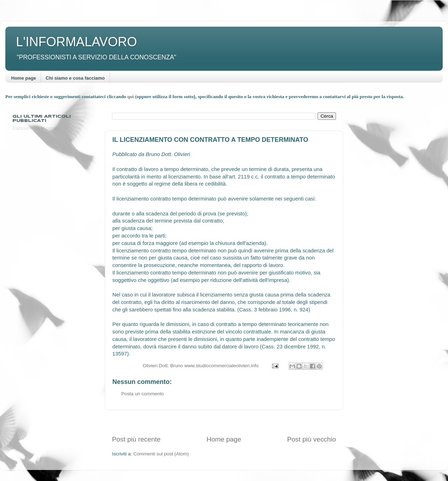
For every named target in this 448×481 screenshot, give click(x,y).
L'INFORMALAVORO (76, 42)
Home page (23, 78)
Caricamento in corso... (37, 128)
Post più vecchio (311, 439)
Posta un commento (143, 394)
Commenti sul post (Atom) (161, 454)
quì (131, 97)
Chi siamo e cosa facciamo (75, 78)
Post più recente (136, 439)
